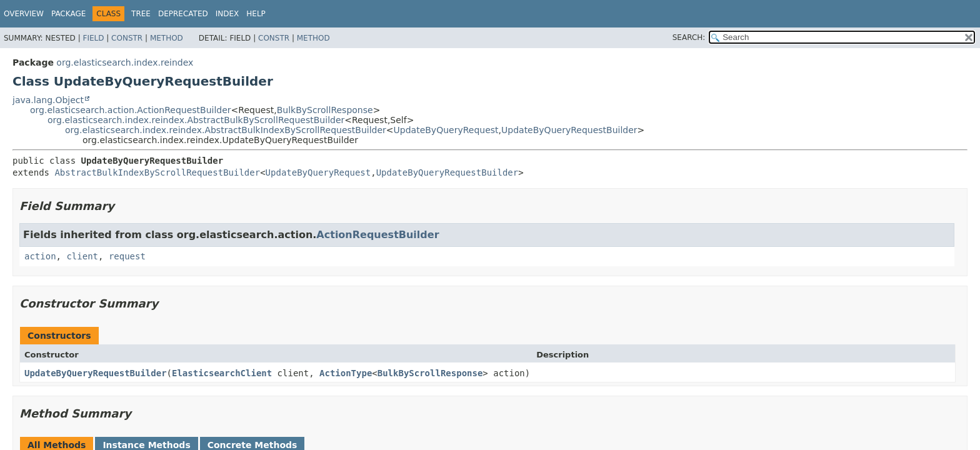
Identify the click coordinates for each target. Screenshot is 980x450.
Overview (24, 14)
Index (227, 14)
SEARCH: (689, 37)
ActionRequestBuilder (377, 235)
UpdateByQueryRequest (446, 130)
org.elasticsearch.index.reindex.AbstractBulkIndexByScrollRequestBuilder (226, 130)
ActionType (346, 373)
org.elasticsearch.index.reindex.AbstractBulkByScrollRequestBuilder (196, 120)
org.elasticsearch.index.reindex (125, 62)
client (82, 256)
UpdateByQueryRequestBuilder (569, 130)
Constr (127, 38)
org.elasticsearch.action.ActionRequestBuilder (131, 110)
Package (68, 14)
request (127, 256)
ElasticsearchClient (222, 373)
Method (167, 38)
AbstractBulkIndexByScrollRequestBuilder (157, 172)
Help (256, 14)
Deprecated (183, 14)
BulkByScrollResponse (325, 110)
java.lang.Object (48, 100)
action (40, 256)
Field (93, 38)
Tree (141, 14)
